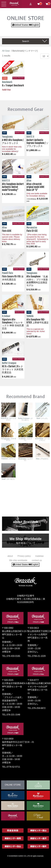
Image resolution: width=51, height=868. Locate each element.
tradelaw (40, 556)
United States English (25, 25)
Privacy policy (24, 556)
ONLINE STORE (26, 18)
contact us (37, 560)
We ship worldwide (18, 560)
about (10, 556)
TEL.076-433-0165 (11, 656)
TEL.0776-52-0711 (11, 767)
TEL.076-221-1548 (11, 715)
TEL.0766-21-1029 (37, 656)
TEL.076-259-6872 (37, 708)
